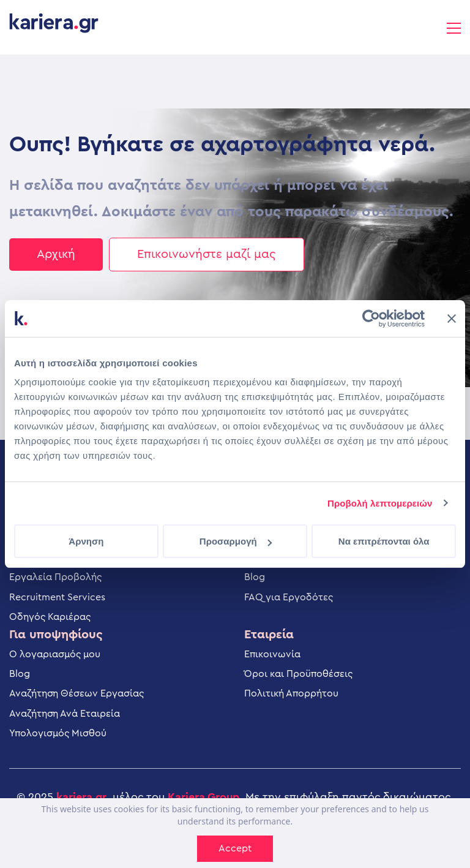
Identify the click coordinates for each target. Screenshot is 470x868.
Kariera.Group (203, 797)
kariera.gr (81, 797)
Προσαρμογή (236, 541)
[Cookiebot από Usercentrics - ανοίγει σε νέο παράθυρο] (371, 319)
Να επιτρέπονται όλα (384, 541)
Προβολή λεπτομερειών (380, 503)
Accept (235, 848)
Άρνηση (86, 541)
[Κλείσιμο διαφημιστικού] (452, 319)
